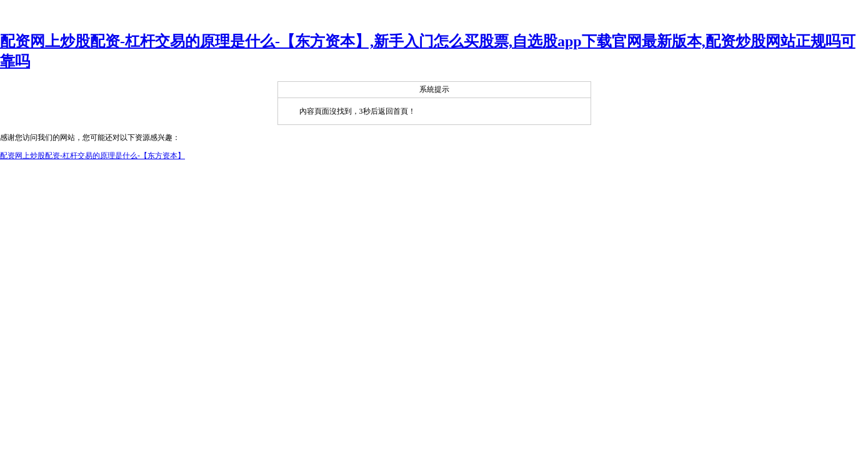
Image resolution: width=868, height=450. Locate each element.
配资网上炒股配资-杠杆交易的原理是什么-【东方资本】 (92, 156)
